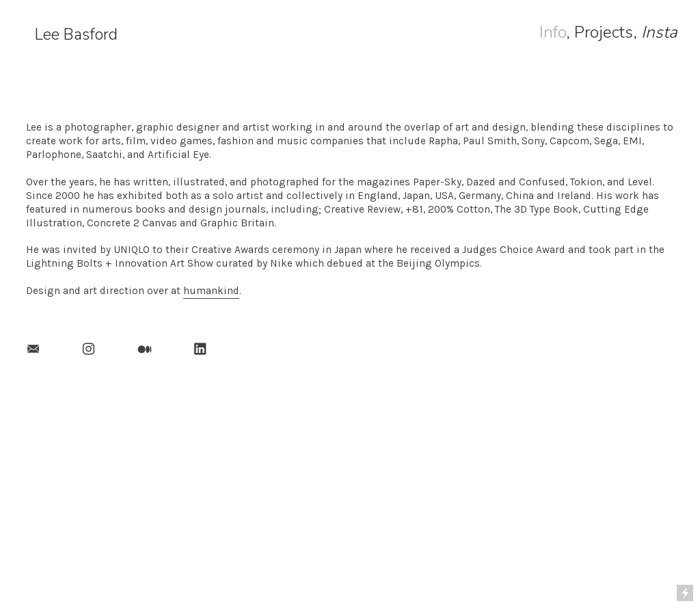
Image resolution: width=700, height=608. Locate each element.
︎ (89, 349)
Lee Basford (76, 35)
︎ (200, 349)
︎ (145, 349)
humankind (211, 291)
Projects (604, 32)
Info (553, 32)
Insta (659, 32)
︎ (33, 349)
